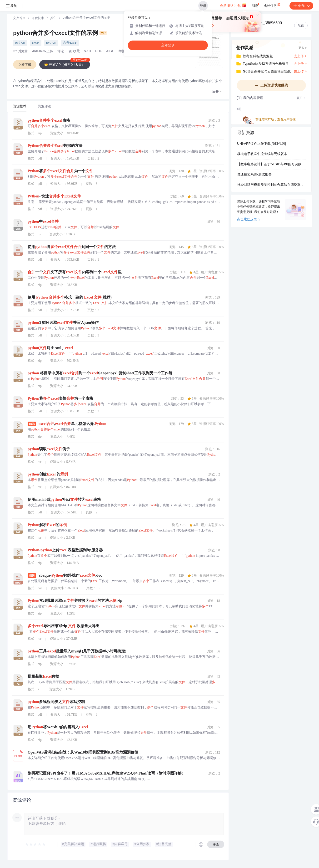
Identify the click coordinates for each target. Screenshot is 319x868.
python (20, 43)
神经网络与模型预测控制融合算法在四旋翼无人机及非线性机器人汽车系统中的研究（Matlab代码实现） (271, 185)
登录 (203, 6)
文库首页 (19, 18)
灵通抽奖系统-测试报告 (254, 175)
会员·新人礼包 (233, 5)
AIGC (110, 52)
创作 (301, 6)
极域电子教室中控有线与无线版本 (262, 154)
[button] (218, 92)
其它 (53, 18)
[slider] (35, 844)
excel (36, 43)
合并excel (70, 43)
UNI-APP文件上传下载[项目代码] (262, 144)
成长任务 (272, 5)
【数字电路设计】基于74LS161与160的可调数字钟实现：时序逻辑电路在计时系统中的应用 (271, 165)
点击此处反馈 (249, 220)
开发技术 (38, 18)
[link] (19, 18)
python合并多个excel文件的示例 (60, 34)
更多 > (303, 48)
